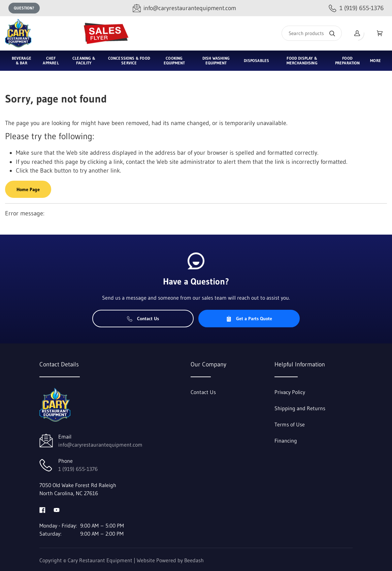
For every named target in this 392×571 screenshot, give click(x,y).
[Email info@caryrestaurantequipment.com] (184, 8)
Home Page (28, 189)
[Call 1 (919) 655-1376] (356, 8)
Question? (24, 8)
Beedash (194, 560)
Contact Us (143, 319)
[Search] (312, 33)
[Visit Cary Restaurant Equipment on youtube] (57, 509)
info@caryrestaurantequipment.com (100, 445)
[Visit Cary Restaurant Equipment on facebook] (42, 509)
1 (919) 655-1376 (78, 469)
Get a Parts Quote (249, 319)
